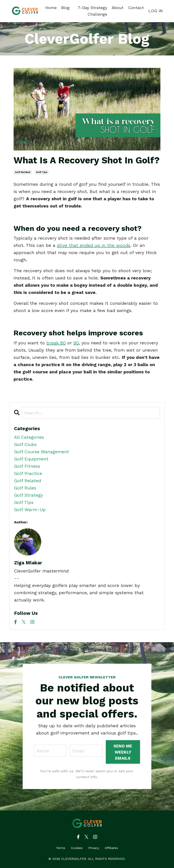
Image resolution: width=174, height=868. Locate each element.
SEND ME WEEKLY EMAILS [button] (123, 752)
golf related (23, 172)
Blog (65, 8)
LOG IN (156, 11)
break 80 (56, 343)
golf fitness (27, 466)
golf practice (28, 473)
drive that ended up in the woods (94, 245)
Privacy (94, 848)
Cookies (77, 848)
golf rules (25, 488)
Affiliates (111, 848)
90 (76, 343)
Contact (136, 8)
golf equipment (31, 459)
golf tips (42, 172)
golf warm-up (30, 510)
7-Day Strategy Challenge (92, 11)
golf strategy (28, 495)
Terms (61, 848)
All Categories (29, 437)
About (118, 8)
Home (51, 8)
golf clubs (25, 444)
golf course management (42, 452)
